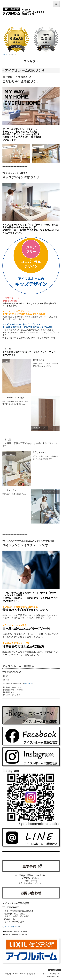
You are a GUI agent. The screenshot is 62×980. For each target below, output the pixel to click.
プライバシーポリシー (11, 927)
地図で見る (28, 684)
